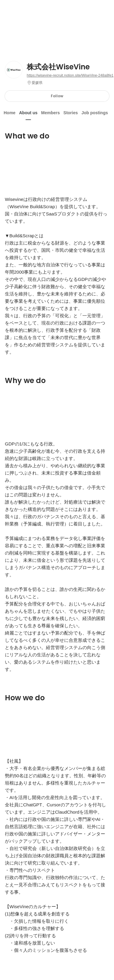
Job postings (95, 113)
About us (28, 113)
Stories (71, 113)
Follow (57, 96)
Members (50, 113)
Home (10, 113)
